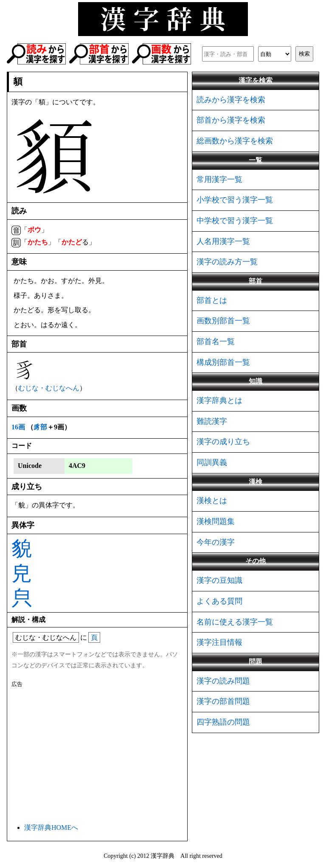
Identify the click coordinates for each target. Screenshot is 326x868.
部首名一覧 (216, 342)
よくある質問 (219, 601)
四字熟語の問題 (223, 722)
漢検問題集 (216, 521)
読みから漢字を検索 (231, 100)
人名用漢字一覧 (223, 241)
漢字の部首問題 (223, 701)
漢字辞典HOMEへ (51, 827)
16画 (18, 427)
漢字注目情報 (219, 642)
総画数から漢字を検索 (235, 141)
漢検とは (212, 501)
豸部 (40, 427)
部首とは (212, 300)
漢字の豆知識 (219, 580)
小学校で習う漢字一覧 (235, 200)
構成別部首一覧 (223, 362)
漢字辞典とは (219, 400)
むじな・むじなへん (49, 388)
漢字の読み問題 (223, 681)
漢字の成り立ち (223, 442)
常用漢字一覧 (219, 179)
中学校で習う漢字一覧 (235, 221)
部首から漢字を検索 (231, 120)
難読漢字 (212, 421)
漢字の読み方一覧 (227, 262)
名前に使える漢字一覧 (235, 622)
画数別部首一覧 (223, 321)
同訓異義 (212, 462)
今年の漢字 (216, 542)
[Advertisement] (97, 754)
